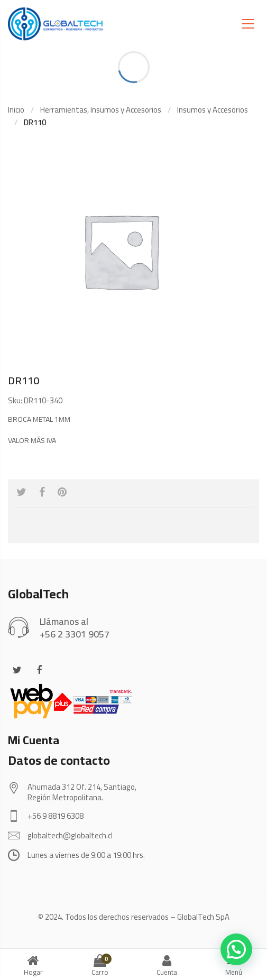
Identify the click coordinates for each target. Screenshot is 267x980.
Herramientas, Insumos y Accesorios (101, 110)
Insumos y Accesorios (213, 110)
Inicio (16, 110)
